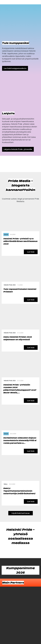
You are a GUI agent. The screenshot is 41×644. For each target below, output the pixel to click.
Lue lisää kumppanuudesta (15, 68)
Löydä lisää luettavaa (21, 513)
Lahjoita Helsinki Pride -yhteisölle (18, 149)
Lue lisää (31, 252)
